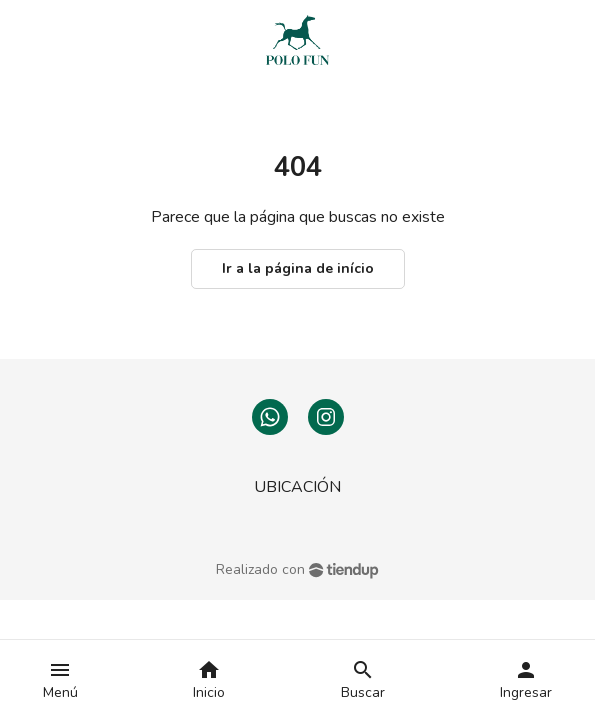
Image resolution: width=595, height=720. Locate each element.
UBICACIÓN (297, 487)
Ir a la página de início (298, 268)
